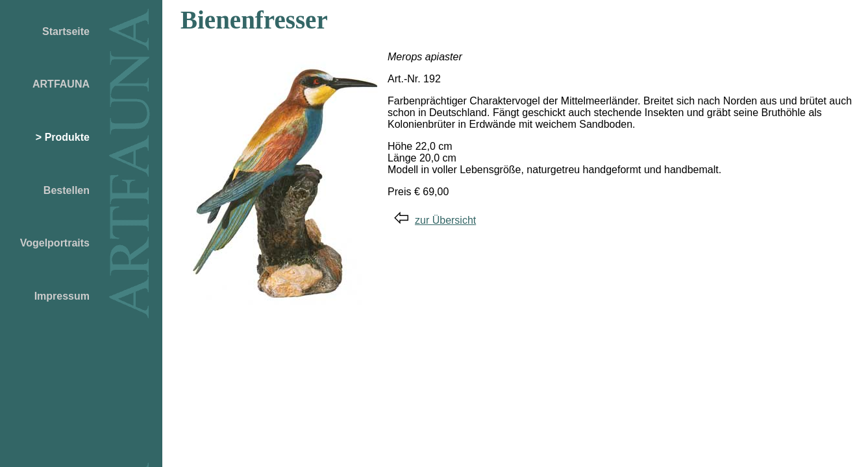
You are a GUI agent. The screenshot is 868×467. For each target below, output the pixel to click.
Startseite (66, 31)
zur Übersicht (435, 220)
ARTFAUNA (61, 84)
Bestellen (67, 190)
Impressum (62, 296)
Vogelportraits (55, 243)
